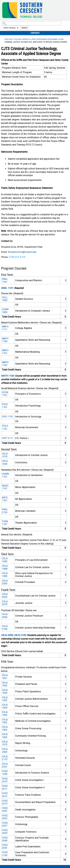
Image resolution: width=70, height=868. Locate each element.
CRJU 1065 (5, 736)
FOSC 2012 (5, 795)
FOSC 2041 (5, 846)
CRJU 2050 (5, 582)
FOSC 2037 (5, 824)
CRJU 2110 (5, 758)
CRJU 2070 (5, 603)
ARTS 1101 (5, 499)
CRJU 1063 (5, 728)
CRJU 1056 (5, 714)
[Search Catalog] (32, 23)
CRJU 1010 (5, 455)
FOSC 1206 (5, 773)
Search (24, 28)
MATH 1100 (5, 340)
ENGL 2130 (5, 511)
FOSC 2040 (5, 839)
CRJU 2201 (5, 765)
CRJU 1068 (5, 567)
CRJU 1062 (5, 721)
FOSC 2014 (5, 802)
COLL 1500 (5, 299)
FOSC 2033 (5, 810)
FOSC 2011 (5, 787)
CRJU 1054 (5, 706)
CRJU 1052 (5, 699)
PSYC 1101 (5, 406)
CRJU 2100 (5, 628)
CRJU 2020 (5, 596)
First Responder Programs (44, 39)
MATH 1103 (5, 364)
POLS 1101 (5, 427)
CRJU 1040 (5, 560)
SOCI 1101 (8, 417)
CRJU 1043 (5, 684)
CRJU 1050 (5, 691)
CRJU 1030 (5, 462)
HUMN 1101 (5, 475)
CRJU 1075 (5, 743)
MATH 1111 (5, 328)
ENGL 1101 (5, 280)
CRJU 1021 (5, 677)
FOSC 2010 (5, 780)
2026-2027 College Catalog (17, 39)
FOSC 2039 (5, 832)
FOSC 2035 (5, 817)
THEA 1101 (5, 523)
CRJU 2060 (5, 750)
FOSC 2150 (5, 854)
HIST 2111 (8, 438)
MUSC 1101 (5, 487)
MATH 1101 (5, 352)
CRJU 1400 (5, 575)
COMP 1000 (5, 311)
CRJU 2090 (5, 616)
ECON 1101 (5, 394)
